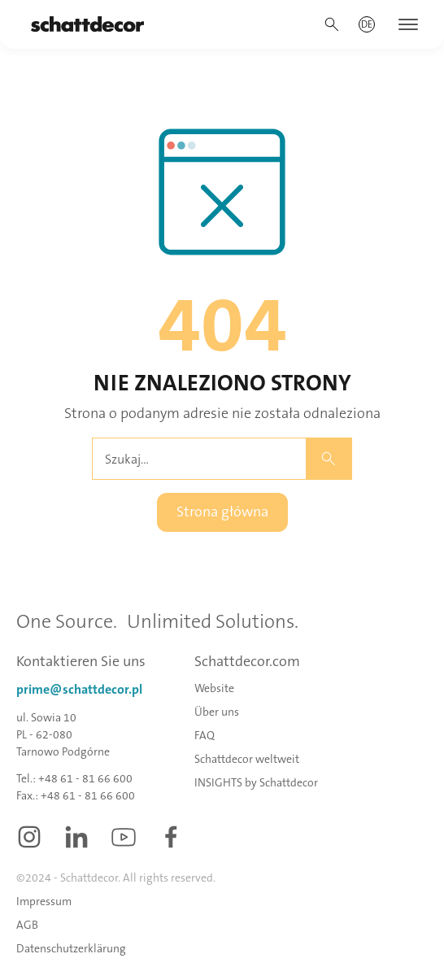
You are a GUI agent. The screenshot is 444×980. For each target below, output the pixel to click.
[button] (367, 24)
